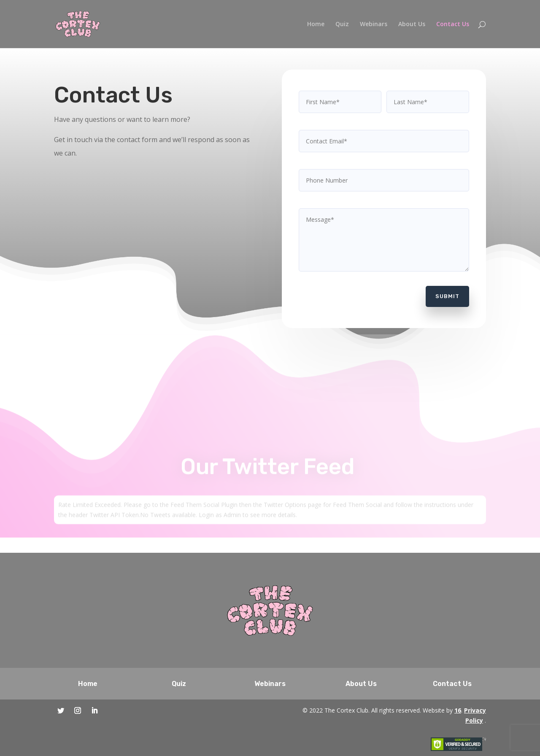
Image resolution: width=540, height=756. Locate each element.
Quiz (342, 24)
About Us (412, 24)
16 (458, 710)
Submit (445, 292)
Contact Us (453, 24)
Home (316, 24)
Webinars (374, 24)
